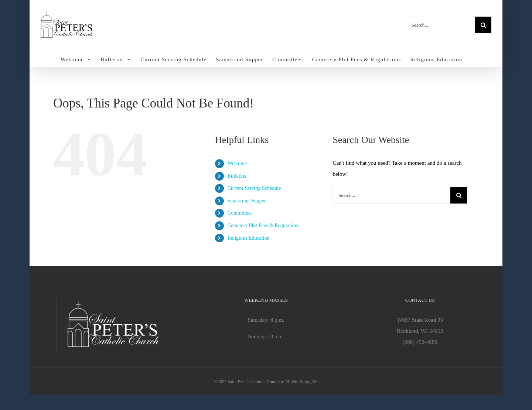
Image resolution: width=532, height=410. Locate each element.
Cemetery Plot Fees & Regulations (263, 225)
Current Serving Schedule (254, 188)
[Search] (483, 25)
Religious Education (249, 238)
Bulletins (237, 176)
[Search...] (440, 25)
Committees (240, 213)
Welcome (237, 163)
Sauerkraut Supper (247, 201)
